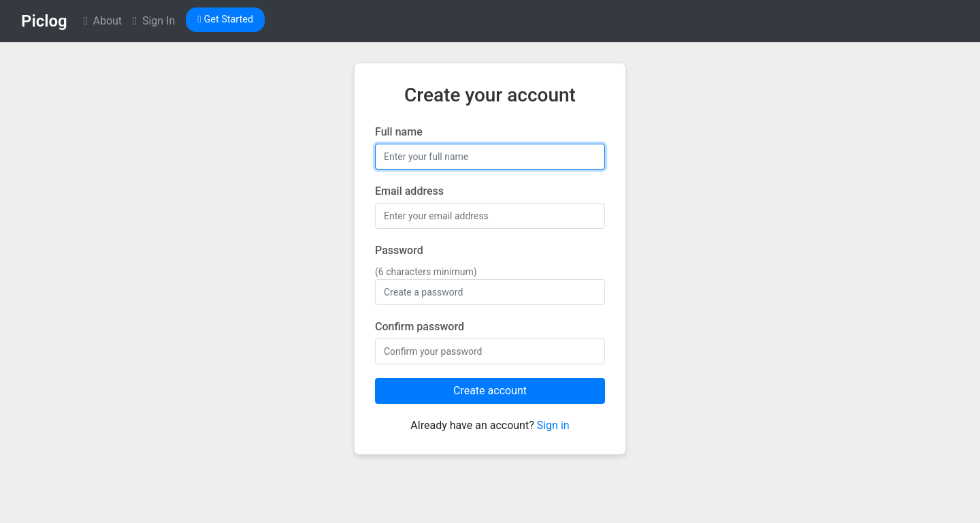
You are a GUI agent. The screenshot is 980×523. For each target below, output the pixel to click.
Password (399, 250)
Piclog (44, 21)
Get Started (225, 19)
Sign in (553, 425)
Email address (409, 191)
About (103, 21)
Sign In (154, 21)
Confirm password (420, 327)
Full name (399, 132)
